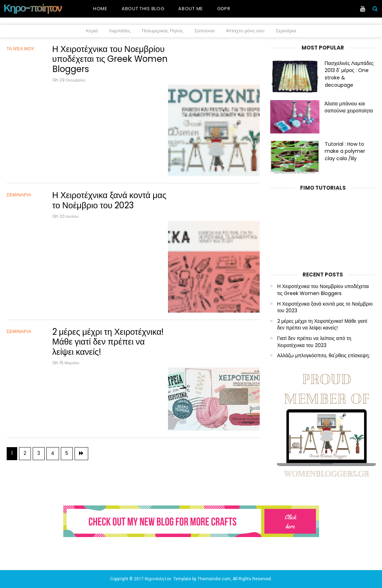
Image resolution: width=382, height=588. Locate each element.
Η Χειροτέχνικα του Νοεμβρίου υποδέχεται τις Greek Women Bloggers (110, 59)
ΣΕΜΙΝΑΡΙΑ (19, 151)
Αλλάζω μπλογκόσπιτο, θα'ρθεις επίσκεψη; (323, 356)
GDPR (224, 9)
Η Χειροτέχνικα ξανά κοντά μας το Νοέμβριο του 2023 (109, 156)
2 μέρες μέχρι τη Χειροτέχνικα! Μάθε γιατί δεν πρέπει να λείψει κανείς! (108, 264)
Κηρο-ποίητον (33, 8)
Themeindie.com (214, 579)
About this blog (143, 9)
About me (191, 9)
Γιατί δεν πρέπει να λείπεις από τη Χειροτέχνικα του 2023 (314, 342)
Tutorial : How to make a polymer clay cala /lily (345, 151)
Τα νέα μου (21, 49)
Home (100, 9)
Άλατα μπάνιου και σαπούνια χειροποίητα (349, 107)
